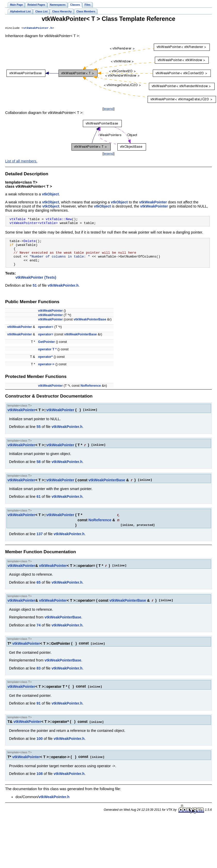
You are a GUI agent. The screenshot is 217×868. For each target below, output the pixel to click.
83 (38, 675)
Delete (30, 244)
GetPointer (46, 349)
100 (39, 745)
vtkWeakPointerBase (90, 327)
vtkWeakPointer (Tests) (36, 285)
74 (38, 633)
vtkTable (18, 220)
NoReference (91, 393)
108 (39, 780)
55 (38, 434)
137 (39, 541)
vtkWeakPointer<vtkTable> (34, 225)
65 (38, 590)
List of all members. (21, 162)
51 (35, 293)
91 (38, 710)
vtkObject (50, 195)
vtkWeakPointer (153, 203)
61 (38, 504)
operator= (46, 334)
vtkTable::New (59, 220)
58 (38, 469)
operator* (45, 364)
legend (108, 109)
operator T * (47, 357)
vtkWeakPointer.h (38, 28)
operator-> (46, 372)
